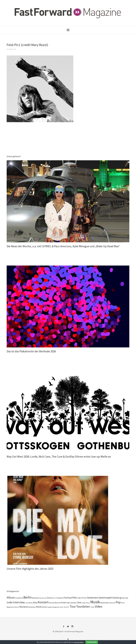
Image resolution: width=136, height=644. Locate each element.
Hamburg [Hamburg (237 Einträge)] (117, 598)
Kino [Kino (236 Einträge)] (35, 603)
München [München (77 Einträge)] (113, 603)
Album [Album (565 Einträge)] (11, 597)
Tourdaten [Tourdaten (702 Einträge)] (83, 606)
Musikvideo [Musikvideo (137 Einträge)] (105, 603)
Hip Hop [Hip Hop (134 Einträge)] (125, 598)
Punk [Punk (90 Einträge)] (123, 603)
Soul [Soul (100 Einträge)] (61, 607)
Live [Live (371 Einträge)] (79, 602)
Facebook (64, 627)
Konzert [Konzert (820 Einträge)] (43, 602)
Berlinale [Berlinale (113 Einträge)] (35, 598)
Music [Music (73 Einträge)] (88, 603)
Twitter (68, 627)
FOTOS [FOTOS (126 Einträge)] (84, 598)
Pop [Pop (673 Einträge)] (118, 602)
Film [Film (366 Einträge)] (74, 598)
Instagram (72, 627)
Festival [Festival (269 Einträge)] (68, 598)
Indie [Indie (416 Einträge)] (10, 602)
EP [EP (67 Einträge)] (55, 598)
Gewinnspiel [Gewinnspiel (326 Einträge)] (105, 598)
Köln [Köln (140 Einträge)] (68, 603)
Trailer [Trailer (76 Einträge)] (92, 607)
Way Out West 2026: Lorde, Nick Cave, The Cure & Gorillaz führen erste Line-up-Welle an (59, 457)
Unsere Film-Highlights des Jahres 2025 (30, 569)
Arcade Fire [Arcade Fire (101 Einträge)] (19, 598)
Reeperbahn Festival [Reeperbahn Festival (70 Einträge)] (13, 607)
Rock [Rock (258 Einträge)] (39, 607)
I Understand (92, 642)
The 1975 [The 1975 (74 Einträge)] (66, 607)
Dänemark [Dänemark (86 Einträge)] (43, 598)
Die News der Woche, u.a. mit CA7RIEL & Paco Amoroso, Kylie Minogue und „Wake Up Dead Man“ (63, 246)
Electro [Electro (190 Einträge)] (50, 598)
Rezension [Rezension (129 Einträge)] (32, 607)
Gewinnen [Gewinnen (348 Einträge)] (93, 598)
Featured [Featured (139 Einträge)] (60, 598)
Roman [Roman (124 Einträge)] (44, 607)
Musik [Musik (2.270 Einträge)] (95, 602)
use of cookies (79, 642)
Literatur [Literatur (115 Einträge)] (73, 603)
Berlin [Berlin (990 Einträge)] (28, 597)
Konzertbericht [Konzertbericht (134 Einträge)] (55, 603)
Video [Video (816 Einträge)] (99, 607)
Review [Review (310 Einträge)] (23, 607)
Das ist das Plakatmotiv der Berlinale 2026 (31, 351)
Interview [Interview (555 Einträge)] (19, 602)
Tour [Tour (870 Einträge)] (73, 606)
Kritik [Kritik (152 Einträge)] (64, 603)
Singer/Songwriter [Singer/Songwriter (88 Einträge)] (53, 607)
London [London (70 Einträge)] (84, 603)
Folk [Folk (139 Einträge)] (79, 598)
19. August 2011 (11, 49)
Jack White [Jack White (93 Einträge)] (29, 603)
